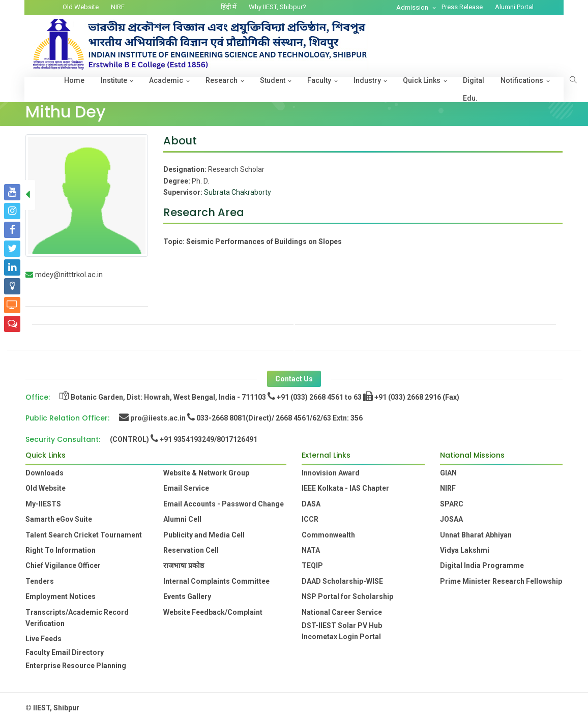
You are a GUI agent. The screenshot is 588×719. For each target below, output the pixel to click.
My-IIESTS (43, 504)
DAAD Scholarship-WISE (342, 581)
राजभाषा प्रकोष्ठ (184, 565)
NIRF (118, 7)
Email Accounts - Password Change (224, 504)
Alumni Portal (514, 7)
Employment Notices (61, 596)
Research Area (204, 212)
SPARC (452, 504)
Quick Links (422, 80)
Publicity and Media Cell (204, 535)
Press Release (462, 7)
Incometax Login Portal (341, 637)
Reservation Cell (191, 550)
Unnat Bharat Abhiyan (476, 535)
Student (273, 80)
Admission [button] (413, 7)
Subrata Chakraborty (238, 192)
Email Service (186, 488)
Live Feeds (43, 639)
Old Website (81, 7)
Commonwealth (328, 535)
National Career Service (342, 612)
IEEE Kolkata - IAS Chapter (345, 488)
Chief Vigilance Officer (63, 565)
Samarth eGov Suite (59, 519)
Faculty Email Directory (65, 652)
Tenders (40, 581)
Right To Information (61, 550)
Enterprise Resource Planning (76, 666)
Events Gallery (187, 596)
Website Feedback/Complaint (213, 612)
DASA (311, 504)
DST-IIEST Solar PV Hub (342, 625)
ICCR (310, 519)
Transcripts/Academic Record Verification (77, 618)
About (180, 141)
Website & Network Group (206, 473)
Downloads (45, 473)
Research (222, 80)
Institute (114, 80)
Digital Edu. (474, 89)
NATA (311, 550)
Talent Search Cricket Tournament (84, 535)
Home (74, 80)
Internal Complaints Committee (216, 581)
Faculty (319, 80)
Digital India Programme (482, 565)
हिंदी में (229, 7)
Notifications (522, 80)
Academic (166, 80)
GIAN (448, 473)
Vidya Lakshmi (465, 550)
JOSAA (451, 519)
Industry (367, 80)
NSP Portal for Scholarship (347, 596)
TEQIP (312, 565)
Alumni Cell (182, 519)
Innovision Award (331, 473)
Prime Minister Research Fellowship (501, 581)
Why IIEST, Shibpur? (277, 7)
